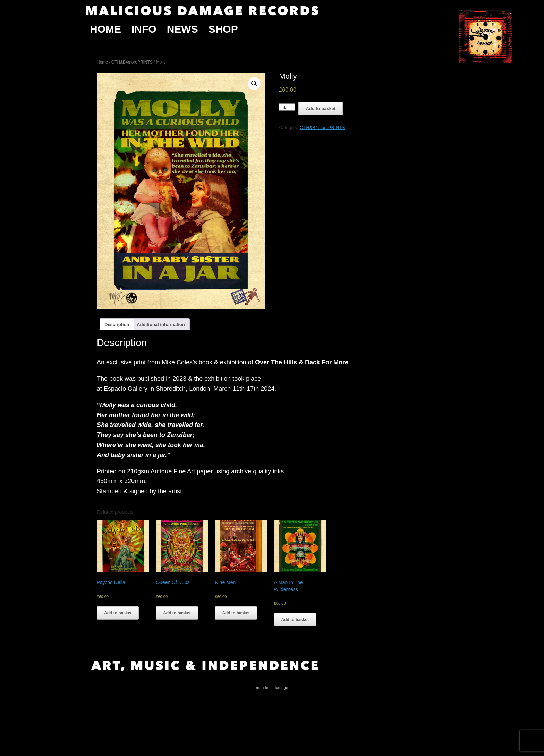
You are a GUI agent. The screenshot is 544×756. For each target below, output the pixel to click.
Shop (223, 29)
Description (117, 324)
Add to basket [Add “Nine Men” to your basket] (236, 613)
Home (105, 29)
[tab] (117, 324)
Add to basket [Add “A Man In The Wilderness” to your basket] (295, 620)
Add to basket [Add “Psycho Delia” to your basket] (118, 613)
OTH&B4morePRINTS (132, 62)
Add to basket (321, 108)
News (182, 29)
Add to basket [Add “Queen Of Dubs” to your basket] (177, 613)
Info (144, 29)
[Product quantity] (287, 107)
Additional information (161, 324)
